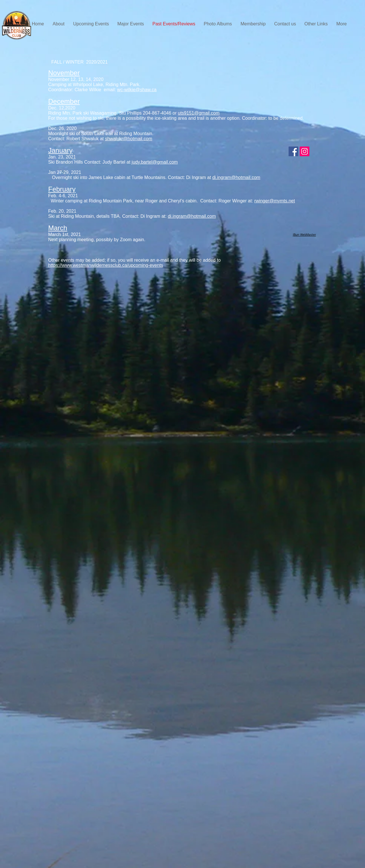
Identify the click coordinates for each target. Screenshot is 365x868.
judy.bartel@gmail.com (155, 162)
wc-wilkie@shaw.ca (137, 90)
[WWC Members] (293, 151)
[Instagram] (305, 151)
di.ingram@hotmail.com (236, 177)
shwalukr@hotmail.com (129, 139)
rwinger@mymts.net (275, 201)
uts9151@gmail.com (199, 113)
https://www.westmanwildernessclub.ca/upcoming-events (106, 265)
